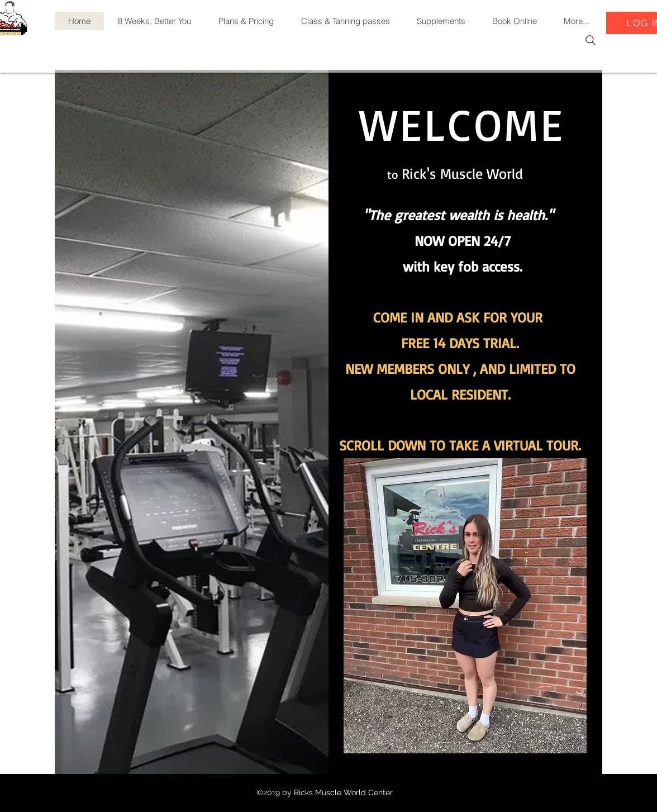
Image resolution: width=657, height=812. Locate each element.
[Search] (591, 40)
